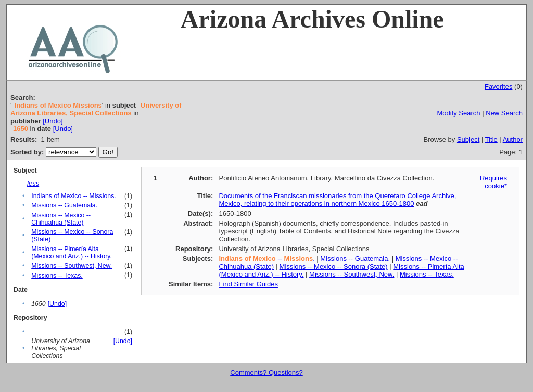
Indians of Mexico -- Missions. (74, 196)
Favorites (498, 87)
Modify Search (458, 113)
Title (491, 140)
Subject (468, 140)
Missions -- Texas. (57, 276)
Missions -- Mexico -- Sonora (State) (334, 266)
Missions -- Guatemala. (64, 205)
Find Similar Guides (248, 284)
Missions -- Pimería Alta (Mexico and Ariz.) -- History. (72, 253)
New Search (504, 113)
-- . (266, 259)
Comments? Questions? (266, 373)
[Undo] (53, 121)
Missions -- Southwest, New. (72, 266)
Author (513, 140)
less (33, 183)
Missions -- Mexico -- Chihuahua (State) (61, 219)
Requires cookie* (493, 182)
